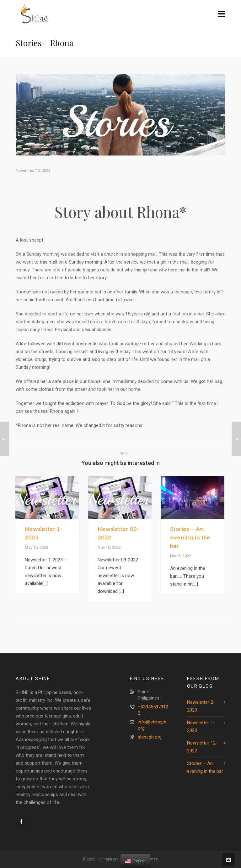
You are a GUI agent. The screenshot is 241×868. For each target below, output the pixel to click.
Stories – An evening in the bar (190, 538)
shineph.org (150, 737)
